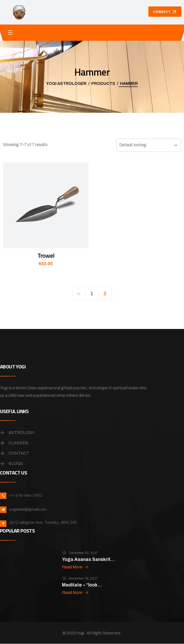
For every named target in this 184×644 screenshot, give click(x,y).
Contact (19, 453)
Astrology (22, 433)
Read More (75, 567)
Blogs (16, 464)
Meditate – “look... (82, 585)
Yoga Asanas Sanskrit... (89, 559)
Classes (18, 443)
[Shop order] (149, 145)
